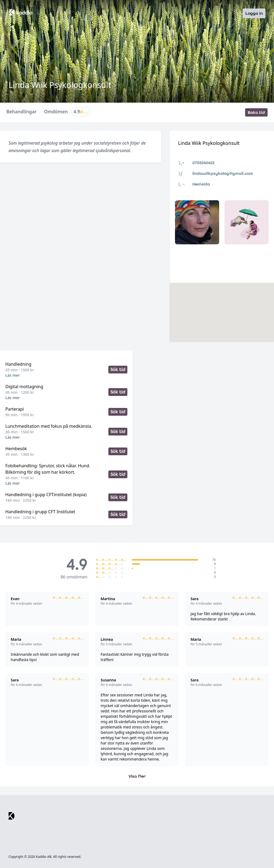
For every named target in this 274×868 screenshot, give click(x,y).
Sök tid (118, 370)
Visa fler (137, 776)
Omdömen (67, 112)
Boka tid (256, 112)
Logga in (254, 13)
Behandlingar (22, 112)
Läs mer (13, 375)
